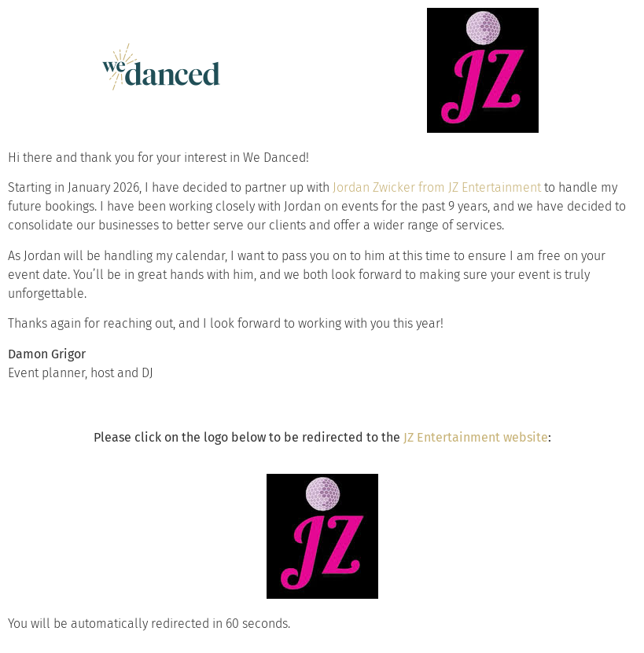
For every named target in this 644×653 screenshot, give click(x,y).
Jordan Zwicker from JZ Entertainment (437, 187)
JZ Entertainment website (476, 437)
